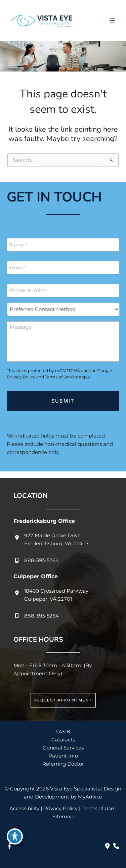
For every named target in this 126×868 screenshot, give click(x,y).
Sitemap (63, 817)
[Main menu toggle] (112, 20)
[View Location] (51, 540)
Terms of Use (98, 809)
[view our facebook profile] (9, 846)
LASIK (63, 732)
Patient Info (63, 756)
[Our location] (116, 846)
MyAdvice (90, 797)
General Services (63, 748)
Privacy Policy (21, 377)
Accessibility (24, 809)
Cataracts (63, 740)
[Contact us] (108, 846)
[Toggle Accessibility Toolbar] (15, 836)
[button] (63, 700)
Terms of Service (61, 377)
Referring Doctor (63, 764)
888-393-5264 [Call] (41, 560)
